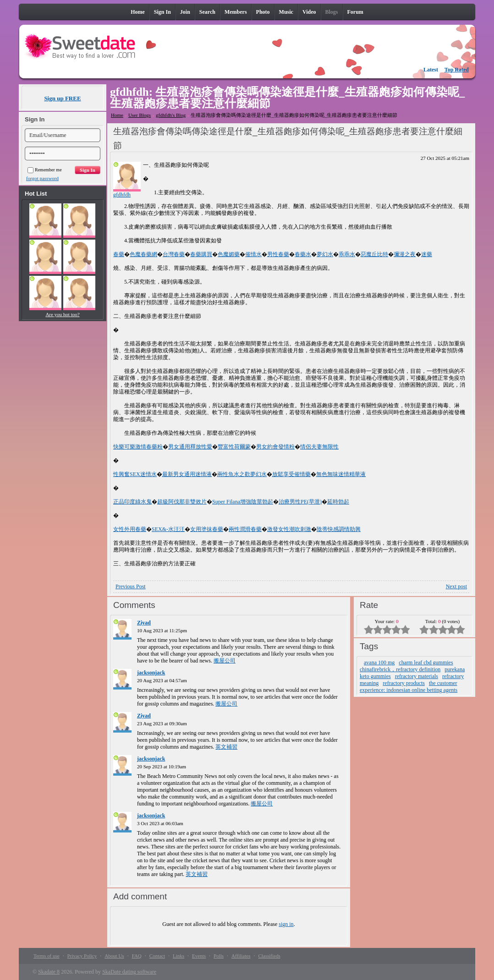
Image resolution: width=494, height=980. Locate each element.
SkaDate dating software (129, 972)
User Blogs (140, 115)
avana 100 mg (379, 662)
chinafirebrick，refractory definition (400, 669)
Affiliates (241, 956)
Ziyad (144, 623)
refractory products (404, 683)
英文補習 (226, 747)
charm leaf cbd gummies (426, 662)
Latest (431, 70)
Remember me (45, 170)
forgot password (42, 178)
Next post (456, 586)
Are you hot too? (62, 314)
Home (117, 115)
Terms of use (47, 956)
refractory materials (417, 676)
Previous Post (131, 586)
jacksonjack (151, 673)
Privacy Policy (82, 956)
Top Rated (457, 70)
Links (178, 956)
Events (199, 956)
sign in (286, 924)
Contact (157, 956)
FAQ (137, 956)
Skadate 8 (49, 972)
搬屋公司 (225, 661)
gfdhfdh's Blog (171, 115)
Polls (219, 956)
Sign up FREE (62, 98)
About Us (114, 956)
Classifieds (269, 956)
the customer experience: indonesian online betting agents (409, 687)
